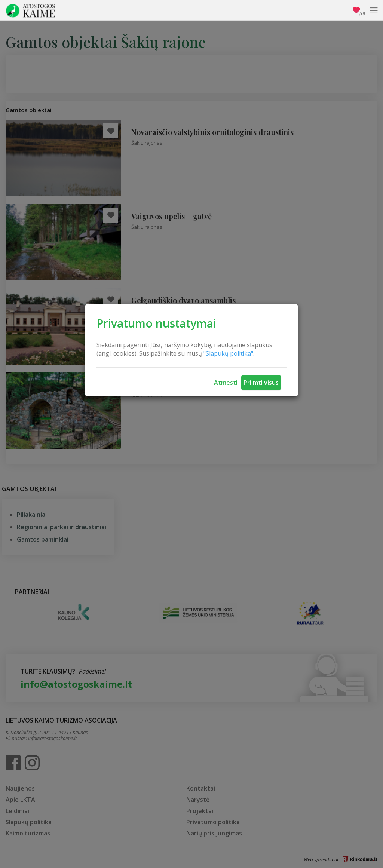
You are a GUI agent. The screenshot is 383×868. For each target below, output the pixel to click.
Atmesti (226, 383)
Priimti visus (261, 383)
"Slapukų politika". (229, 353)
